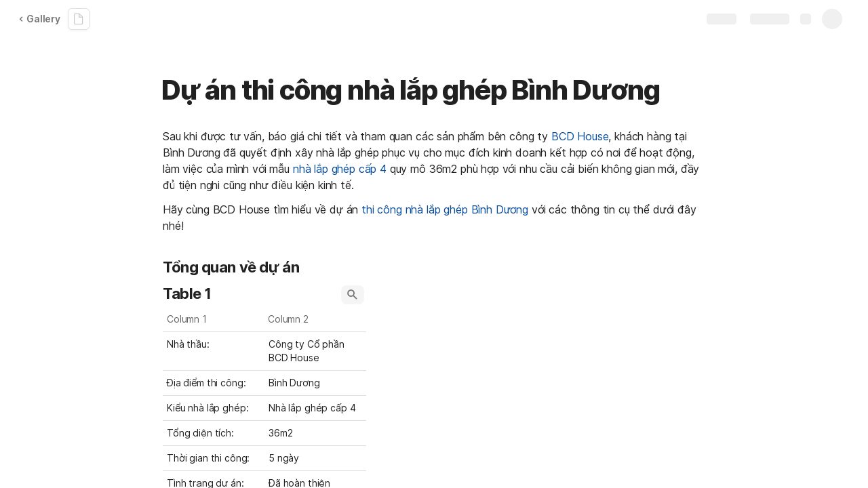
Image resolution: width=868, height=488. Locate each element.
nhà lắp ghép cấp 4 (340, 169)
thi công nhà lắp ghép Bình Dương (445, 209)
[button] (353, 295)
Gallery (39, 19)
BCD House (580, 136)
